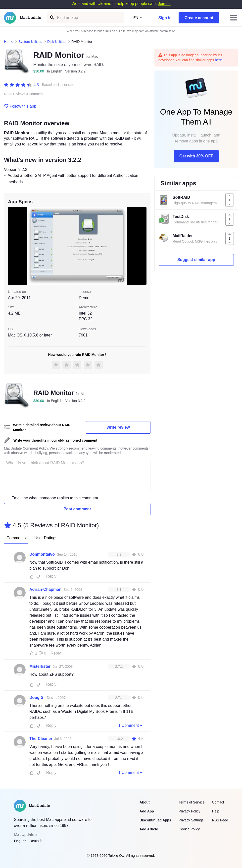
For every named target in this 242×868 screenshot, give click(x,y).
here (218, 60)
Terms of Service (192, 802)
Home (9, 42)
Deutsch (36, 841)
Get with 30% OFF (196, 156)
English (20, 841)
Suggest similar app (196, 260)
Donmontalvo (42, 554)
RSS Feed (220, 820)
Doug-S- (37, 698)
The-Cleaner (41, 739)
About (145, 802)
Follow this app (20, 106)
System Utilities (30, 42)
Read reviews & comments (25, 94)
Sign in (165, 18)
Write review (118, 427)
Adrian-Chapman (45, 589)
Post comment (77, 509)
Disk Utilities (57, 42)
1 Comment (131, 725)
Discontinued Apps (155, 820)
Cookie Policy (189, 829)
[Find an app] (52, 18)
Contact (218, 802)
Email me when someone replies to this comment (55, 498)
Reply (51, 576)
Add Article (149, 829)
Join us (164, 4)
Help (216, 811)
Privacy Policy (189, 811)
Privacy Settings (191, 820)
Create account (199, 18)
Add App (147, 811)
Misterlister (40, 666)
